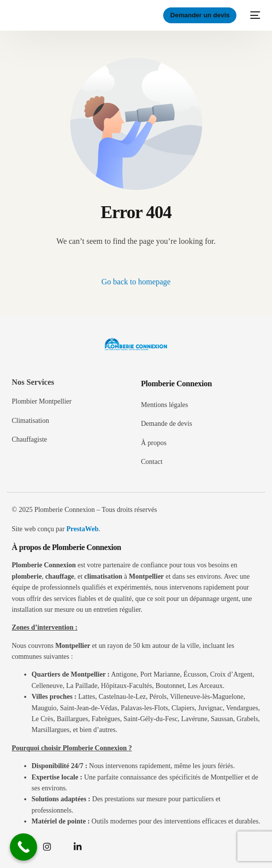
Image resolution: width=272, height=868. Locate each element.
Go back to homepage (136, 282)
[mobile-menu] (253, 15)
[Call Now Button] (23, 847)
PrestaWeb (82, 529)
